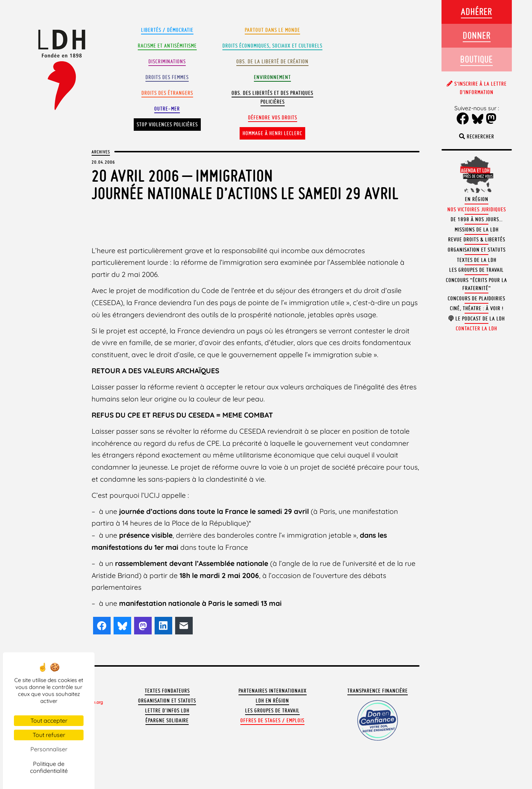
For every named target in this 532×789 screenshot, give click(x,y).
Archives (101, 152)
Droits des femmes (167, 77)
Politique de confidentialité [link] (49, 767)
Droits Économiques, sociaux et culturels (272, 46)
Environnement (272, 77)
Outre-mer (167, 109)
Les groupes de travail (272, 711)
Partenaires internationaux (273, 691)
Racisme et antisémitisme (167, 46)
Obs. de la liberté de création (272, 62)
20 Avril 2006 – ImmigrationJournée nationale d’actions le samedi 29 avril (245, 184)
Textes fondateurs (167, 691)
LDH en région (272, 701)
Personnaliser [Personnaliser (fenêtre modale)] (49, 749)
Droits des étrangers (167, 93)
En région (477, 199)
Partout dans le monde (272, 30)
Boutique (476, 59)
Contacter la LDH (476, 329)
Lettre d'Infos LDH (167, 711)
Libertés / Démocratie (167, 30)
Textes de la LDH (477, 260)
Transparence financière (378, 691)
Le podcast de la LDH (477, 319)
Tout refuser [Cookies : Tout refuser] (49, 735)
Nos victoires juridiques (477, 210)
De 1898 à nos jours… (477, 219)
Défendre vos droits (273, 118)
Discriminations (167, 62)
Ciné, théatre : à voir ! (477, 308)
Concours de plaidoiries (476, 299)
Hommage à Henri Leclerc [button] (272, 133)
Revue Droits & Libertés (477, 240)
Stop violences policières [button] (167, 125)
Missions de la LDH (477, 230)
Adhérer (476, 12)
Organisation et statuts (167, 701)
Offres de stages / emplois (272, 721)
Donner (477, 35)
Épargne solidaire (167, 721)
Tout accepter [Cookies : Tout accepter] (49, 721)
